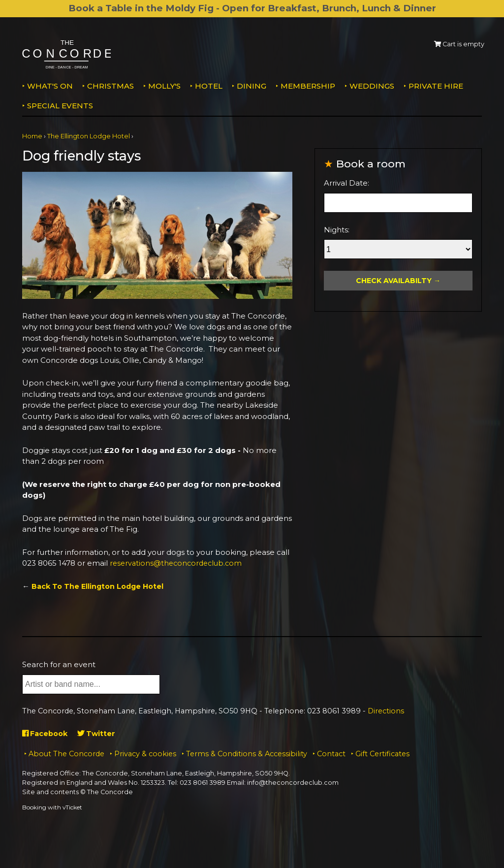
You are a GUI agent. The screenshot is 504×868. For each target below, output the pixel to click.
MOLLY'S (164, 86)
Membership (308, 86)
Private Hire (436, 86)
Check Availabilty (394, 281)
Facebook (47, 733)
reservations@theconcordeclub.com (179, 563)
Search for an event (59, 664)
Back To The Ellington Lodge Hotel (100, 586)
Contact (331, 754)
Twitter (100, 733)
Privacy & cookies (145, 754)
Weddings (372, 86)
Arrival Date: (346, 183)
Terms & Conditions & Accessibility (247, 754)
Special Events (60, 106)
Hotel (209, 86)
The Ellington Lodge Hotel (89, 136)
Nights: (337, 230)
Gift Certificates (382, 754)
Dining (252, 86)
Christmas (110, 86)
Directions (386, 711)
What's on (50, 86)
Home (32, 136)
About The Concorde (66, 754)
